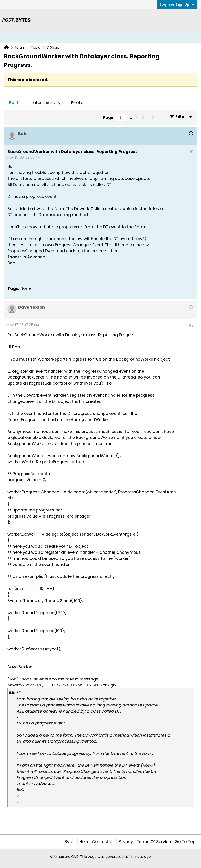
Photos (78, 103)
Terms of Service (154, 842)
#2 (191, 325)
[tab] (15, 103)
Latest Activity (46, 103)
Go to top (185, 842)
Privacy (126, 842)
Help (84, 842)
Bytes (70, 842)
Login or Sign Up (177, 4)
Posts (15, 103)
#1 (191, 152)
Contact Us (103, 842)
